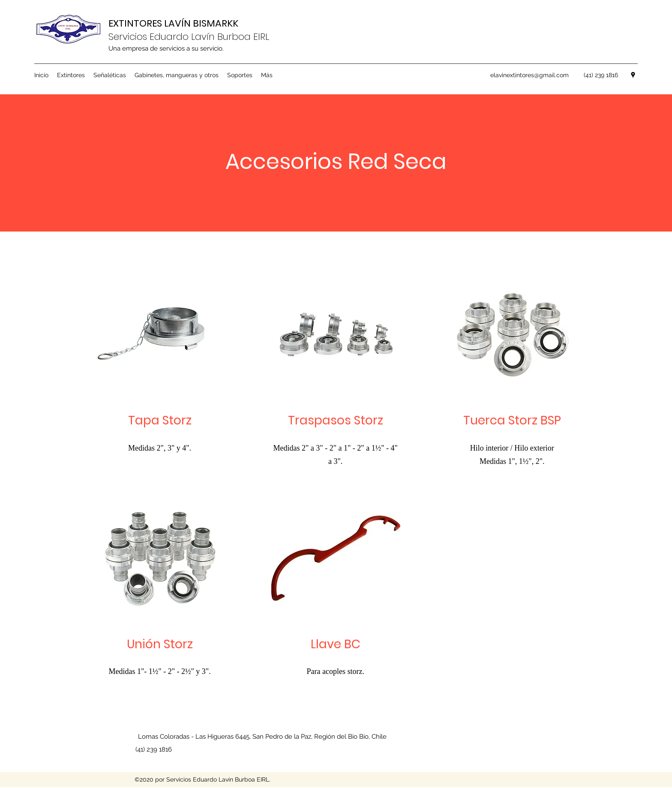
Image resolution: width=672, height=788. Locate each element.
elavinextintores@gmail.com (529, 75)
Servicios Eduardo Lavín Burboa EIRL (189, 37)
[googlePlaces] (633, 75)
